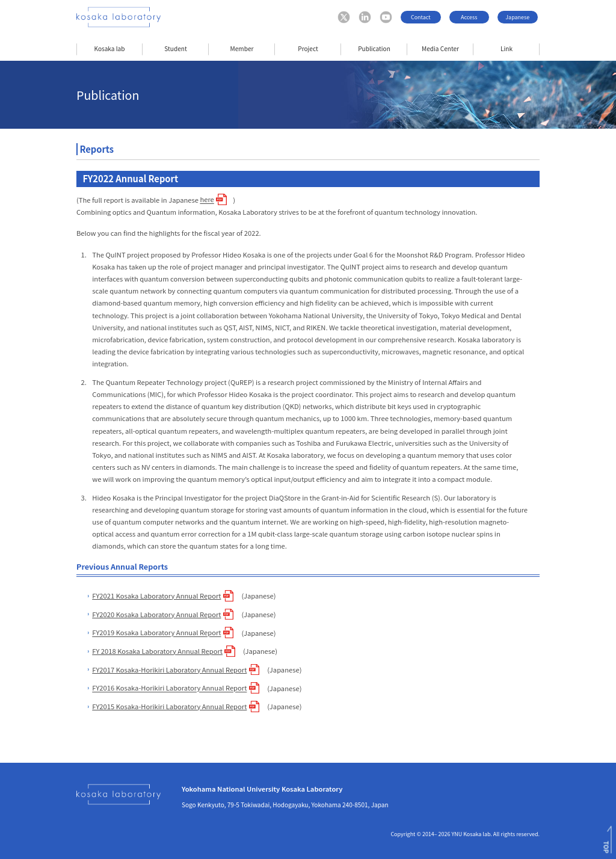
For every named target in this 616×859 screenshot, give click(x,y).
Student (175, 48)
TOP (606, 847)
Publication (374, 48)
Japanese (517, 17)
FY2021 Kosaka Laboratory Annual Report (156, 596)
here (207, 200)
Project (308, 48)
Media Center (440, 48)
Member (242, 48)
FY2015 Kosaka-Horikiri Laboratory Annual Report (169, 706)
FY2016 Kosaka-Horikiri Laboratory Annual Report (169, 688)
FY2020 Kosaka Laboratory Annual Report (156, 614)
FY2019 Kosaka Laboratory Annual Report (156, 633)
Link (507, 48)
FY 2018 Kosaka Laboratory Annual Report (157, 651)
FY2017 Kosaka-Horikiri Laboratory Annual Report (169, 670)
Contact (421, 17)
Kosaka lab (110, 48)
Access (469, 17)
